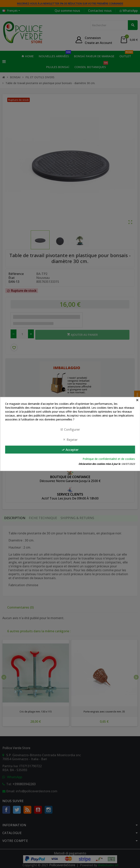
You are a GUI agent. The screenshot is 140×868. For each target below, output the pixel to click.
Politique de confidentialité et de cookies (109, 459)
